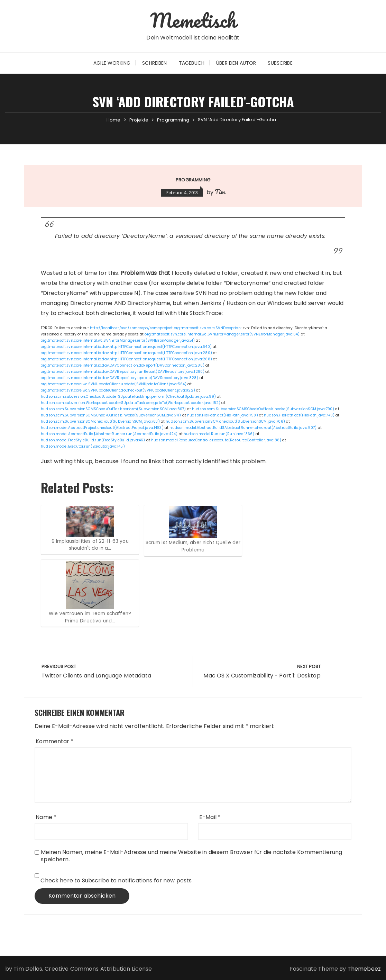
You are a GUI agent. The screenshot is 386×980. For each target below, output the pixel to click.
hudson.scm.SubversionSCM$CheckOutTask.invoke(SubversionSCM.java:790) (263, 409)
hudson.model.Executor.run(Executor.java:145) (83, 446)
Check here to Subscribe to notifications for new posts (113, 879)
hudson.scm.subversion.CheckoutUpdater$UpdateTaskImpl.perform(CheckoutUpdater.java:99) (128, 397)
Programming (193, 180)
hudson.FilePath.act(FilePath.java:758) (223, 415)
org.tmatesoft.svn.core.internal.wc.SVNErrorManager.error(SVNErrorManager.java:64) (222, 334)
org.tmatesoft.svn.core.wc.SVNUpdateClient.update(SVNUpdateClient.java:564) (114, 384)
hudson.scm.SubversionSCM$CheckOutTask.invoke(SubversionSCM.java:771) (111, 415)
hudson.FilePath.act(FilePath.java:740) (299, 415)
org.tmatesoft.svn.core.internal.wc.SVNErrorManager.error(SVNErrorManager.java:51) (118, 340)
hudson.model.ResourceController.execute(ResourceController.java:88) (216, 440)
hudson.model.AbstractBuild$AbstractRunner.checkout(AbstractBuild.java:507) (243, 428)
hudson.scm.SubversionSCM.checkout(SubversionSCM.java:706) (225, 421)
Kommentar (55, 741)
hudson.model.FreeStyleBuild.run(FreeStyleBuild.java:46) (93, 440)
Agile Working (112, 63)
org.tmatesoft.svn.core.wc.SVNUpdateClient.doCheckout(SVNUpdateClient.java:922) (118, 390)
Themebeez (364, 969)
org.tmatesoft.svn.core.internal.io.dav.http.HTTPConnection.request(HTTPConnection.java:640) (126, 347)
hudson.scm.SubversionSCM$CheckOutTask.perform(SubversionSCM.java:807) (113, 409)
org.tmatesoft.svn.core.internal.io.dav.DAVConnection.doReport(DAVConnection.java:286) (123, 365)
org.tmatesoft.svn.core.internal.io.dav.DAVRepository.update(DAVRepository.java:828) (120, 378)
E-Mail (210, 817)
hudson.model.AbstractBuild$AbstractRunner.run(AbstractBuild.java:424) (109, 434)
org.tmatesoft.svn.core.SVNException (207, 328)
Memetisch (193, 20)
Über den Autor (236, 63)
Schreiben (154, 63)
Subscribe (280, 63)
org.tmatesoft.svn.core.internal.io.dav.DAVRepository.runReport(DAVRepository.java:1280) (123, 372)
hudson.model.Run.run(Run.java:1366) (219, 434)
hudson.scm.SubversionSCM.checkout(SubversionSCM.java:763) (100, 421)
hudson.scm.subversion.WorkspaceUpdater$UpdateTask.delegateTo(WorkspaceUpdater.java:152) (131, 403)
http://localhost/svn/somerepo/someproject (131, 328)
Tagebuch (192, 63)
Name (46, 817)
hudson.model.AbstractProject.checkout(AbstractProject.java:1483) (102, 428)
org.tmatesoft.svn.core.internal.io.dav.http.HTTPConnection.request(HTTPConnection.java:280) (126, 353)
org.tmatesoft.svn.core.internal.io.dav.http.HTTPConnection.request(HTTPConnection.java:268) (126, 359)
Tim (220, 192)
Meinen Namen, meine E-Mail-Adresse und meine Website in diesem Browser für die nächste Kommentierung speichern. (191, 856)
